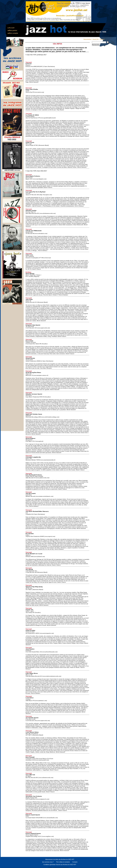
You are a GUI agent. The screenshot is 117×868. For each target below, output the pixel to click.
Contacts (75, 862)
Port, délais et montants (63, 862)
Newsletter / (88, 39)
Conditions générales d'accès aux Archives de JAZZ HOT (60, 865)
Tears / (102, 39)
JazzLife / (96, 39)
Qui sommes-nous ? (48, 862)
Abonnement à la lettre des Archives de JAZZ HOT (60, 859)
